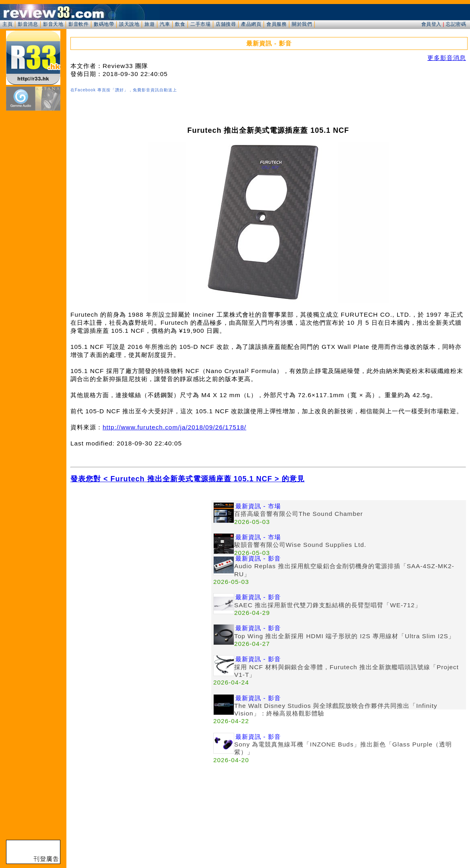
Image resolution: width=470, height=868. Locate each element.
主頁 (7, 24)
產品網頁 (251, 24)
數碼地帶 (104, 24)
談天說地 (129, 24)
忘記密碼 (456, 24)
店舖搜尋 (226, 24)
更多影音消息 (447, 58)
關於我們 (302, 24)
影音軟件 (78, 24)
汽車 (165, 24)
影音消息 (28, 24)
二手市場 (200, 24)
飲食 (180, 24)
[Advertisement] (141, 557)
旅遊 (149, 24)
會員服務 (276, 24)
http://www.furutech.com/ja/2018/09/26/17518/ (174, 427)
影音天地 (53, 24)
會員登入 (431, 24)
